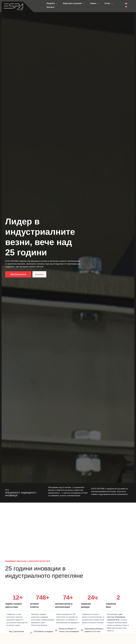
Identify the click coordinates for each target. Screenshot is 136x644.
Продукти (52, 3)
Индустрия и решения (74, 3)
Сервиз (95, 3)
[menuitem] (126, 4)
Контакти (50, 7)
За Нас (109, 3)
